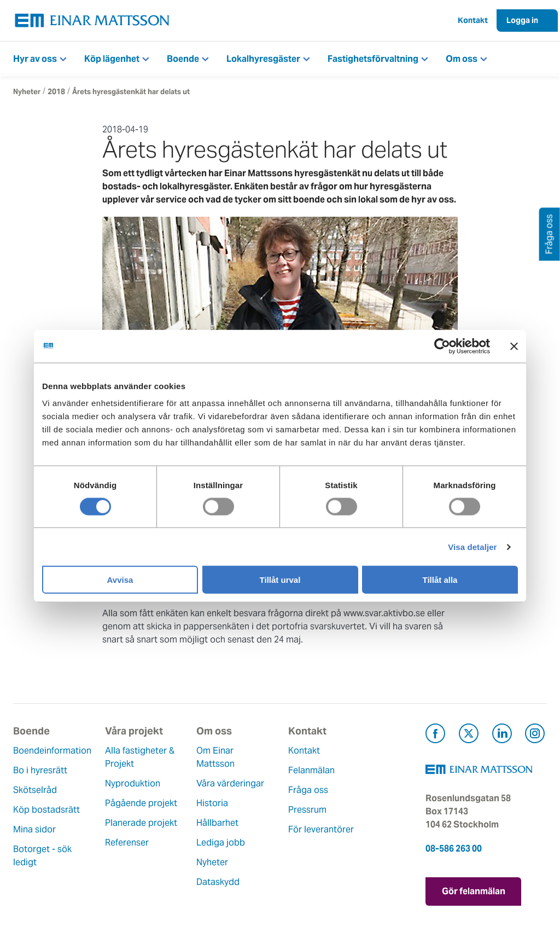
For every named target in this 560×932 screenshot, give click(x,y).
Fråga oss (308, 790)
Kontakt (473, 20)
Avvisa (120, 580)
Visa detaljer (472, 546)
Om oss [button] (462, 59)
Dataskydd (218, 882)
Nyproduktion (133, 783)
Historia (212, 803)
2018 (56, 92)
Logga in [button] (522, 20)
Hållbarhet (217, 823)
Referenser (127, 843)
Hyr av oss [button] (35, 59)
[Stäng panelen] (514, 346)
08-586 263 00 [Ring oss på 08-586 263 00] (454, 849)
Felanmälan (311, 770)
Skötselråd (35, 790)
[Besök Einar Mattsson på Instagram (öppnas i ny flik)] (535, 735)
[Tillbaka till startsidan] (92, 21)
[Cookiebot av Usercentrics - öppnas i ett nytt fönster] (462, 346)
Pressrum (307, 810)
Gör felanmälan (474, 891)
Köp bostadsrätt (46, 810)
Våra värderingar (230, 783)
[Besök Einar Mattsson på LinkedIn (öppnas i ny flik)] (502, 735)
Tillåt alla (440, 580)
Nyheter (27, 92)
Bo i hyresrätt (40, 770)
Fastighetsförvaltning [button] (373, 59)
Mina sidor (34, 829)
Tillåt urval (280, 580)
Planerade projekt (141, 823)
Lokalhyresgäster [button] (263, 59)
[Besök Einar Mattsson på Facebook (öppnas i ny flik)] (435, 735)
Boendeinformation (52, 751)
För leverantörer (321, 829)
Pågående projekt (141, 803)
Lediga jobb (221, 843)
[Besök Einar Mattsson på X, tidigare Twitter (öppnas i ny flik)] (469, 735)
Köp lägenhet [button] (112, 59)
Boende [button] (183, 59)
